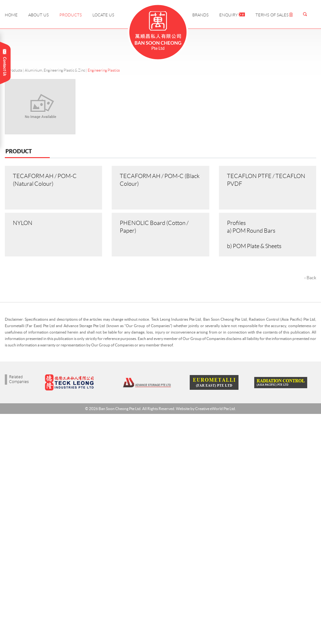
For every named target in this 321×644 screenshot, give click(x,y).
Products (71, 15)
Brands (200, 15)
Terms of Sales (274, 15)
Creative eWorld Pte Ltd (215, 409)
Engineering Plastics (104, 70)
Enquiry (232, 15)
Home (11, 15)
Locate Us (103, 15)
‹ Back (310, 278)
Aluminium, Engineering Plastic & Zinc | (56, 70)
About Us (39, 15)
